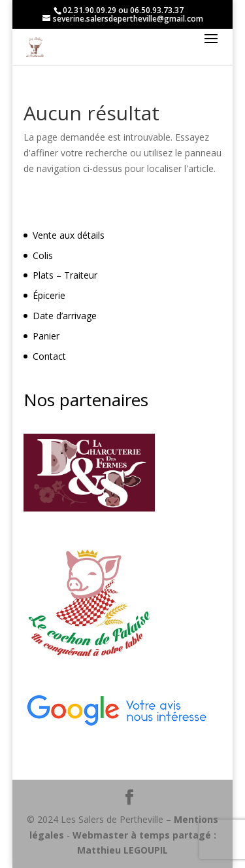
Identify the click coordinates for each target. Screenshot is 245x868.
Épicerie (49, 295)
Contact (49, 356)
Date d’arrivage (65, 316)
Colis (43, 255)
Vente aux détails (69, 235)
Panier (46, 336)
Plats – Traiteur (65, 275)
